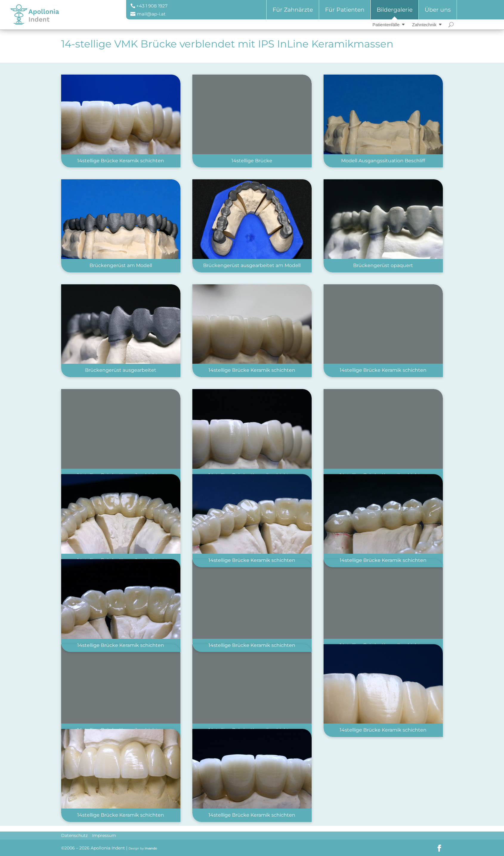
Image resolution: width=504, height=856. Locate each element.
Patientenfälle (386, 25)
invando (151, 848)
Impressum (104, 835)
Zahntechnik (424, 25)
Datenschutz (74, 835)
